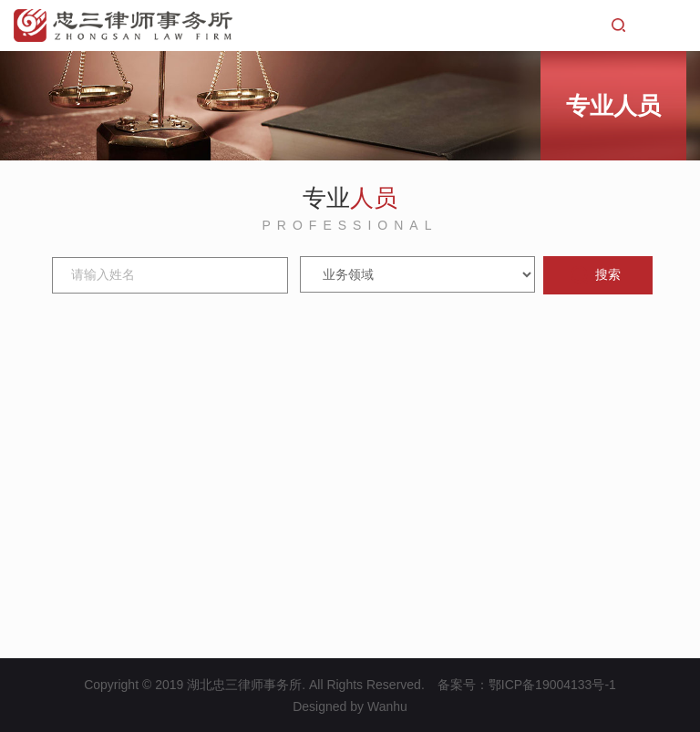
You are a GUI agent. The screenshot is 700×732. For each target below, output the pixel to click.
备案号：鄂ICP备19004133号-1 (527, 685)
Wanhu (387, 706)
